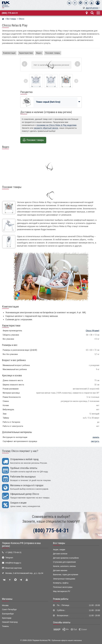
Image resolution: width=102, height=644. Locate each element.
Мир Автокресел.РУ (62, 591)
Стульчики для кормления (64, 562)
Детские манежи (60, 570)
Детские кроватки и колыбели (66, 558)
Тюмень (5, 626)
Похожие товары (53, 53)
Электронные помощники (64, 579)
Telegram (9, 558)
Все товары (59, 543)
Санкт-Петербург (9, 610)
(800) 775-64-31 (10, 13)
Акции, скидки (59, 550)
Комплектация (9, 53)
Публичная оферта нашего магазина (67, 640)
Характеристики (26, 53)
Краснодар (7, 618)
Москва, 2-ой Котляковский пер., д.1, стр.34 (24, 573)
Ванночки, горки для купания (66, 575)
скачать (96, 437)
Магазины (7, 599)
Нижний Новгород (10, 622)
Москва (5, 605)
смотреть (95, 441)
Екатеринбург (8, 614)
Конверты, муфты (61, 583)
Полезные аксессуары (63, 587)
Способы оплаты (62, 622)
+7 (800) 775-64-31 (13, 552)
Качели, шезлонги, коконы (64, 566)
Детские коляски (60, 554)
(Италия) (93, 331)
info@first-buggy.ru (13, 563)
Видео (39, 53)
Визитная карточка (13, 568)
